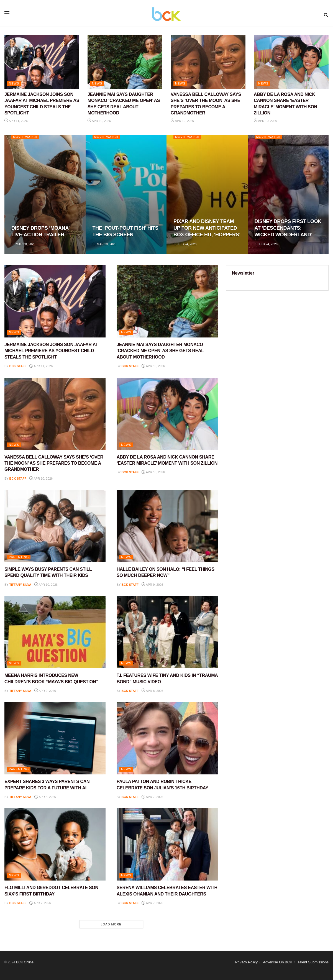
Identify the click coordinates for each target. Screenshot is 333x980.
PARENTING (19, 557)
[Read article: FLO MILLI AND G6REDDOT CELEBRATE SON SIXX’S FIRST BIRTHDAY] (55, 844)
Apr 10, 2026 (99, 121)
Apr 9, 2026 (152, 585)
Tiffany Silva (20, 585)
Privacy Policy (246, 962)
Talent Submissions (313, 962)
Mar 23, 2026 (104, 244)
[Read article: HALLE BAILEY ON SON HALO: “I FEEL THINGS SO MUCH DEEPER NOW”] (167, 526)
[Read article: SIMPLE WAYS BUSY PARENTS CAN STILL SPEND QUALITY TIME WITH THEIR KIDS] (55, 526)
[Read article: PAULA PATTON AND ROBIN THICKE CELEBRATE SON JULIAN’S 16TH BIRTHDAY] (167, 738)
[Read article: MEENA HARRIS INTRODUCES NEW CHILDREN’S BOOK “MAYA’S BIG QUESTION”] (55, 632)
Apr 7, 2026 (152, 797)
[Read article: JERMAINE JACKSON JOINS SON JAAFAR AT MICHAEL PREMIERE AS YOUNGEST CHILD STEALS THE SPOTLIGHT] (42, 62)
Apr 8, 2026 (152, 691)
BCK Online (25, 962)
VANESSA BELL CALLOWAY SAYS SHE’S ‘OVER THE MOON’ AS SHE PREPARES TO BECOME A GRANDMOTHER (54, 463)
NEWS (14, 83)
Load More (111, 924)
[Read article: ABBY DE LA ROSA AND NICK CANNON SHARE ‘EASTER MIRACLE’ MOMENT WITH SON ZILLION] (291, 62)
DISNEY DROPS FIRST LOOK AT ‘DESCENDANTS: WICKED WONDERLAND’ (288, 228)
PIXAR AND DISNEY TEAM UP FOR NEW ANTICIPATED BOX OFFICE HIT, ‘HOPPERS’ (207, 228)
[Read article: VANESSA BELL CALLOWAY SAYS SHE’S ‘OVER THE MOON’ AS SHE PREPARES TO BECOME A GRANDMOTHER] (208, 62)
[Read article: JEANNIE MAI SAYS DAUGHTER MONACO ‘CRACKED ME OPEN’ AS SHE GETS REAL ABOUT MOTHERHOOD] (125, 62)
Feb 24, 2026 (185, 244)
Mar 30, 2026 (23, 244)
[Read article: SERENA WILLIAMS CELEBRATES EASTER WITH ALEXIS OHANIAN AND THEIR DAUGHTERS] (167, 844)
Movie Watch (25, 137)
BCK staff (18, 366)
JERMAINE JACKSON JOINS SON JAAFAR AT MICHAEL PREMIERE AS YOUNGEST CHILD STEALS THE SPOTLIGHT (51, 351)
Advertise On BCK (278, 962)
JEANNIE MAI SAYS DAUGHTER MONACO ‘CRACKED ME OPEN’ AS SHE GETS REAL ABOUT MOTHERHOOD (160, 351)
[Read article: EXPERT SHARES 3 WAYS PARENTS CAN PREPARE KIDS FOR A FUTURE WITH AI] (55, 738)
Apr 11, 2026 (16, 121)
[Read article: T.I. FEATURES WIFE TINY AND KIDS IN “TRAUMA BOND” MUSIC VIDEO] (167, 632)
